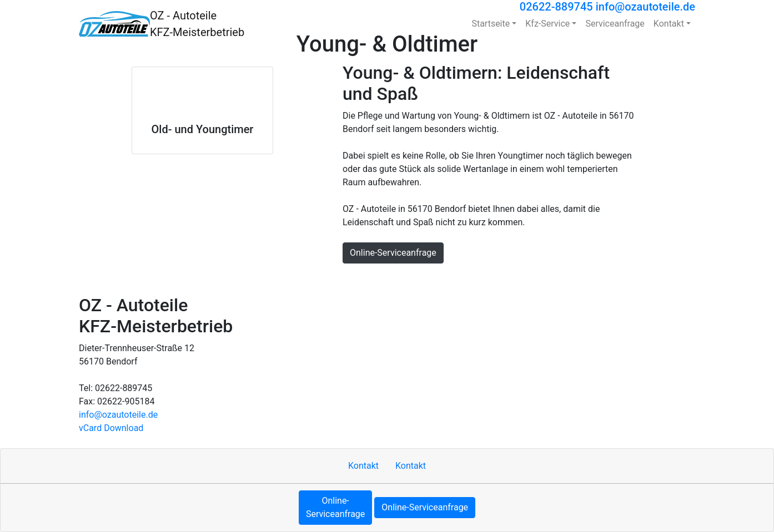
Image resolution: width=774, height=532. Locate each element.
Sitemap (456, 279)
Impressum (408, 279)
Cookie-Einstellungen (658, 279)
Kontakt (362, 279)
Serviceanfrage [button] (615, 24)
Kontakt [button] (669, 24)
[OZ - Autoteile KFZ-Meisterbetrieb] (114, 24)
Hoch (327, 279)
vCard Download (111, 428)
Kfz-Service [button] (547, 24)
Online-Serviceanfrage (393, 253)
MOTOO (592, 279)
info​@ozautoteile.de (118, 415)
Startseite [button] (491, 24)
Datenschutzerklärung (524, 279)
